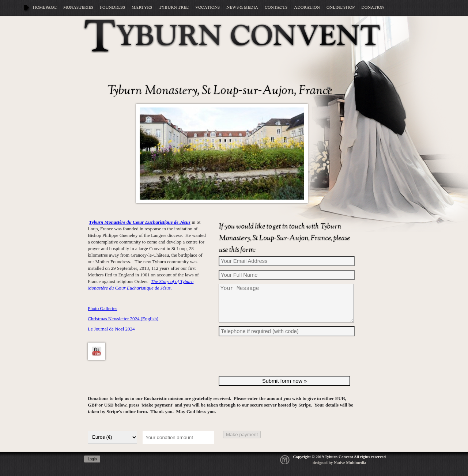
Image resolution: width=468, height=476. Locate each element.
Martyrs (142, 8)
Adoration (307, 8)
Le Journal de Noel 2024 (111, 329)
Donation (373, 8)
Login (92, 468)
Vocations (207, 8)
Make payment (242, 443)
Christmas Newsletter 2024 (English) (123, 319)
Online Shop (341, 8)
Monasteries (78, 8)
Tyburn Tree (174, 8)
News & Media (242, 8)
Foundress (112, 8)
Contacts (276, 8)
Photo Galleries (103, 308)
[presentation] (274, 367)
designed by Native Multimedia (339, 471)
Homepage (45, 8)
